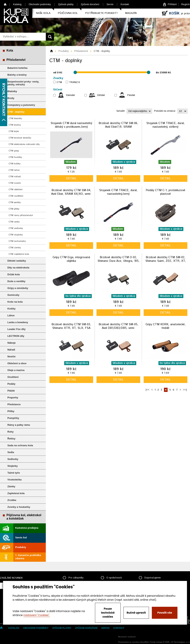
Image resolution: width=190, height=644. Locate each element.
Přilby (11, 411)
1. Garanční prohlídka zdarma (28, 557)
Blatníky (12, 91)
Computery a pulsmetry (21, 105)
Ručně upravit (136, 613)
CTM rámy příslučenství (21, 215)
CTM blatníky (15, 118)
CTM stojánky (16, 235)
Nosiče (11, 356)
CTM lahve (14, 170)
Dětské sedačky (17, 261)
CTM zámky (15, 248)
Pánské (131, 95)
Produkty (21, 547)
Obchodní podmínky (40, 4)
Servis (110, 4)
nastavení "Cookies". (37, 615)
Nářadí (11, 350)
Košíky (11, 309)
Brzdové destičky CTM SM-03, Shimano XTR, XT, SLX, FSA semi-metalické (71, 328)
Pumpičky (13, 418)
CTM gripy (14, 151)
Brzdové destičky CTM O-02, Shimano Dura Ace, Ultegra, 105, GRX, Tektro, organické (118, 261)
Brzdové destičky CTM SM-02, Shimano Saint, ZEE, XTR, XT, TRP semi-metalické (166, 261)
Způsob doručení (90, 4)
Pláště (11, 391)
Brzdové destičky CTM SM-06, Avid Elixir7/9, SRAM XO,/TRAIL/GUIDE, (118, 127)
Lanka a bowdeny (18, 322)
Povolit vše (165, 613)
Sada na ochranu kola (20, 445)
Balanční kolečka (17, 68)
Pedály (11, 384)
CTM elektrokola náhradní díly (24, 144)
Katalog (17, 4)
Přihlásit (172, 4)
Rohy (11, 432)
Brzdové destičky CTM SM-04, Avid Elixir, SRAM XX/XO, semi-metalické (71, 194)
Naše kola (43, 13)
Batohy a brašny (17, 75)
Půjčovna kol (68, 13)
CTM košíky (15, 164)
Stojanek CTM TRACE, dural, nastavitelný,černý (118, 192)
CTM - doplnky (16, 112)
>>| (185, 390)
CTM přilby (14, 209)
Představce (14, 404)
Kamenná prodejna (27, 528)
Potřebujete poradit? (101, 13)
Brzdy (11, 98)
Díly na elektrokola (18, 268)
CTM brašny (15, 125)
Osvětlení (13, 377)
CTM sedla (14, 222)
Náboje (11, 343)
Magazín (131, 13)
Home (5, 4)
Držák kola (14, 274)
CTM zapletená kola (19, 254)
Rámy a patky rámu (19, 425)
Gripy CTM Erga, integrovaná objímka (71, 259)
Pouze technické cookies (108, 613)
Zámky (11, 486)
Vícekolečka (14, 480)
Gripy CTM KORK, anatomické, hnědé (166, 326)
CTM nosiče (15, 183)
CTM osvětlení (16, 196)
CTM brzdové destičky (20, 138)
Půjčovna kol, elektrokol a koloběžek (24, 517)
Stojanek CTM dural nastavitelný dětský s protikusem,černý (71, 125)
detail (71, 178)
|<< (147, 390)
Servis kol (21, 538)
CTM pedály (15, 202)
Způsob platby (66, 4)
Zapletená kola (16, 493)
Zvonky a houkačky (19, 507)
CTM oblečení (15, 189)
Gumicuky (13, 295)
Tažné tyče (14, 473)
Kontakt (125, 4)
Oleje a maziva (16, 370)
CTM (59, 82)
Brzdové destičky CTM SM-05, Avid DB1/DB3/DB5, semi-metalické (118, 328)
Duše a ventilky (16, 281)
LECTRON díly (16, 336)
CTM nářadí (15, 177)
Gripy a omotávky (18, 288)
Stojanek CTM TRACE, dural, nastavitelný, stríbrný (165, 125)
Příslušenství (16, 60)
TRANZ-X (74, 82)
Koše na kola (15, 302)
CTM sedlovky (16, 228)
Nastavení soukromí (127, 637)
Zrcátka (12, 500)
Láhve (11, 315)
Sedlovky (13, 459)
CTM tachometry (17, 241)
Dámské (70, 95)
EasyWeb (144, 642)
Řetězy (11, 439)
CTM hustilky (15, 157)
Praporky (13, 398)
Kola (10, 50)
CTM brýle (14, 131)
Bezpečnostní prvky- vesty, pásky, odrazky (23, 83)
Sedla (11, 452)
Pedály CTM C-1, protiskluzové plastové (165, 192)
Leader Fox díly (16, 329)
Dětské (101, 95)
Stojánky (13, 466)
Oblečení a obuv (17, 363)
